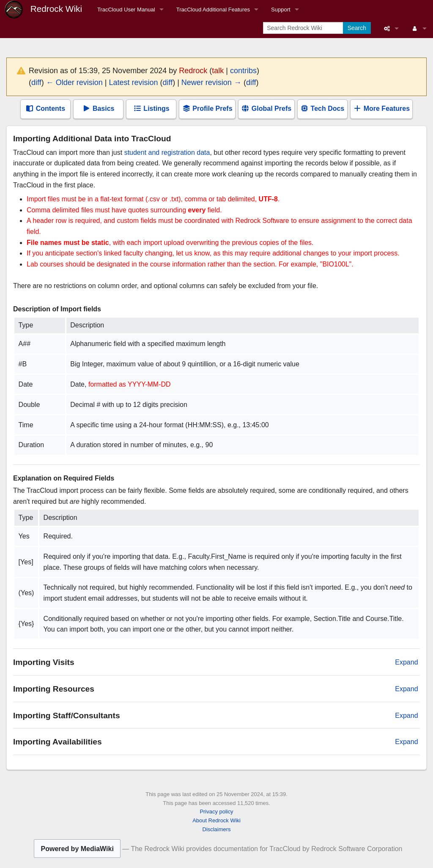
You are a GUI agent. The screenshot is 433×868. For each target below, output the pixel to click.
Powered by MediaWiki (77, 849)
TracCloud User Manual (126, 10)
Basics (98, 108)
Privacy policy (216, 812)
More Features (381, 108)
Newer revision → (211, 82)
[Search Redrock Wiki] (304, 28)
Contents (45, 108)
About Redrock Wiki (216, 820)
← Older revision (74, 82)
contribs (243, 71)
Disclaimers (217, 829)
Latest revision (133, 82)
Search (357, 28)
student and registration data (167, 152)
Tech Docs (322, 108)
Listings (151, 108)
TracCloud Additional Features (213, 10)
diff (36, 82)
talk (218, 71)
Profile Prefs (207, 108)
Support (281, 10)
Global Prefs (266, 108)
